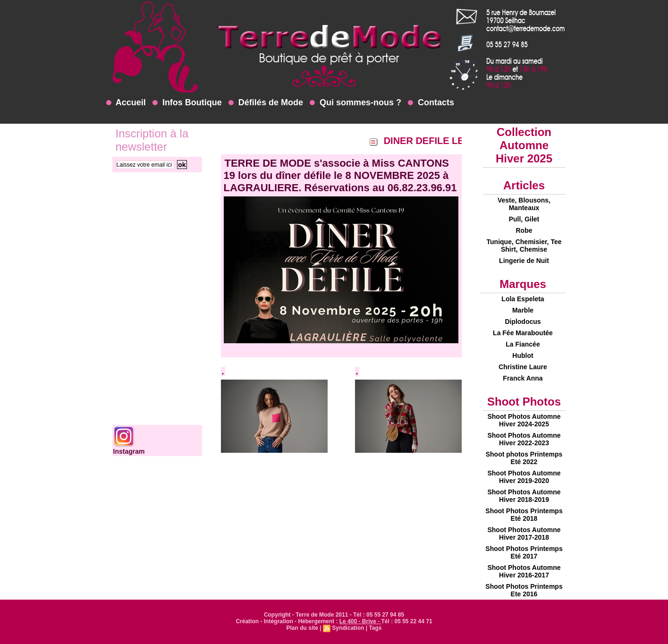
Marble (523, 310)
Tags (375, 628)
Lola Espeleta (523, 299)
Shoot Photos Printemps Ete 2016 (524, 590)
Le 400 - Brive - (360, 621)
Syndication (348, 628)
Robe (524, 230)
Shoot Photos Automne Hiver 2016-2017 (524, 571)
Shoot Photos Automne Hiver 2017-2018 (524, 534)
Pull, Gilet (524, 219)
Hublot (523, 356)
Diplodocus (523, 322)
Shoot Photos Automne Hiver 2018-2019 (524, 496)
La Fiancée (523, 344)
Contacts (431, 102)
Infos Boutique (187, 102)
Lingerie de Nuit (524, 261)
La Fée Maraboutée (523, 333)
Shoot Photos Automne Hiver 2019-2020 (524, 477)
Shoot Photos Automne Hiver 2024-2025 (524, 420)
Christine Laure (523, 367)
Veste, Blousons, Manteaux (524, 204)
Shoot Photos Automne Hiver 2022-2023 (524, 439)
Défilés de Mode (266, 102)
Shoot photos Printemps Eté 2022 (524, 458)
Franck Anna (523, 378)
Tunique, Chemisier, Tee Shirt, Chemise (524, 246)
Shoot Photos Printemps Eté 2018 (524, 515)
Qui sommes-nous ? (355, 102)
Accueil (126, 102)
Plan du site (302, 628)
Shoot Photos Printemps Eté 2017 (524, 552)
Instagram (129, 451)
